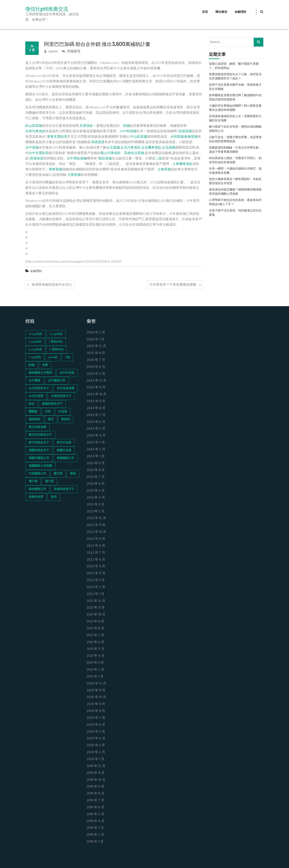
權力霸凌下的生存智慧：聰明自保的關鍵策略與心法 (235, 129)
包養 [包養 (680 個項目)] (45, 365)
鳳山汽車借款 (111, 153)
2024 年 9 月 (96, 401)
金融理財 (240, 12)
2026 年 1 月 (95, 340)
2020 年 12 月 (96, 684)
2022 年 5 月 (96, 567)
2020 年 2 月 (96, 752)
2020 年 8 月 (96, 711)
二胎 (159, 159)
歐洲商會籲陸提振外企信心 (52, 285)
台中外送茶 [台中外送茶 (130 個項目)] (67, 373)
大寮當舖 (74, 175)
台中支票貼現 (39, 153)
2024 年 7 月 (96, 415)
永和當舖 (177, 137)
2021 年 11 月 (96, 608)
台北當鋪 (113, 148)
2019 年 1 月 (95, 842)
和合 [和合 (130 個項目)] (32, 404)
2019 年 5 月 (95, 814)
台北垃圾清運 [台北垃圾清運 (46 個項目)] (65, 388)
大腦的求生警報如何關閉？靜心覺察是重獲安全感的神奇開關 (235, 108)
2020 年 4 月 (96, 739)
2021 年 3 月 (95, 663)
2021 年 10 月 (96, 615)
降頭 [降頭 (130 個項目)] (73, 474)
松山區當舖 (34, 126)
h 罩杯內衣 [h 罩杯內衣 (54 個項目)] (57, 350)
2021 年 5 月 (95, 649)
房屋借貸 (37, 159)
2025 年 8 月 (96, 353)
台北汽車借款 (130, 148)
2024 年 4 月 (96, 436)
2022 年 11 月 (96, 525)
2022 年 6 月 (96, 560)
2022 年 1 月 (95, 594)
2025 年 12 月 (96, 346)
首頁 (205, 12)
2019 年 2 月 (95, 835)
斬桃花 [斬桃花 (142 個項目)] (66, 419)
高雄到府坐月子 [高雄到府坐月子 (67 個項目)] (64, 489)
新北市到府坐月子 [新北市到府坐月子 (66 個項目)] (40, 435)
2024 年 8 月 (96, 408)
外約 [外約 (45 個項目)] (48, 412)
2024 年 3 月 (96, 443)
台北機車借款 (151, 148)
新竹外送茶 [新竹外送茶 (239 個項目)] (64, 443)
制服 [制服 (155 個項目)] (32, 365)
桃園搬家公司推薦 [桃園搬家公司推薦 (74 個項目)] (40, 466)
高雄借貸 (98, 142)
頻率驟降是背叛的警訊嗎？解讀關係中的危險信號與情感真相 (235, 98)
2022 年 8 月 (96, 546)
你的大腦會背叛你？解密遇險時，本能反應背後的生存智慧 (235, 181)
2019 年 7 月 (95, 801)
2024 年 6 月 (96, 422)
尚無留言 (71, 52)
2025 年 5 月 (96, 374)
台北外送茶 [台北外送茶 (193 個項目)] (36, 396)
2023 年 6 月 (96, 484)
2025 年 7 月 (96, 360)
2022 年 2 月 (96, 587)
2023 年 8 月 (96, 470)
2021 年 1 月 (95, 677)
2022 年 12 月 (96, 518)
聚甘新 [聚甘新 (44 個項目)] (58, 474)
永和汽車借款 (35, 131)
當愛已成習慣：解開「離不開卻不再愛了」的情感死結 (234, 66)
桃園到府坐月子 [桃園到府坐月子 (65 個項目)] (39, 450)
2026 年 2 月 (96, 333)
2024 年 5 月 (96, 429)
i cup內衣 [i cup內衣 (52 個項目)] (35, 357)
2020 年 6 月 (96, 725)
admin (51, 52)
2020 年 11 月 (96, 691)
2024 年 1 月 (96, 457)
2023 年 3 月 (95, 505)
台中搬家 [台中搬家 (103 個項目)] (35, 381)
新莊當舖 (105, 159)
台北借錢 (169, 148)
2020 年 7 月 (96, 718)
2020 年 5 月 (96, 732)
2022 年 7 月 (96, 553)
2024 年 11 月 (96, 388)
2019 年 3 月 (95, 828)
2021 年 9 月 (95, 622)
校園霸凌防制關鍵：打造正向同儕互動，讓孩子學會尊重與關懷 (235, 150)
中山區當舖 (139, 137)
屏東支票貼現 (57, 137)
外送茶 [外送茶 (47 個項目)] (63, 412)
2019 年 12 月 (96, 766)
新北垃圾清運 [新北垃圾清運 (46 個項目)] (37, 427)
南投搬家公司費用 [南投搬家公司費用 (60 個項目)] (40, 373)
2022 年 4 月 (96, 573)
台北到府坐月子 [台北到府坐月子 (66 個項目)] (39, 388)
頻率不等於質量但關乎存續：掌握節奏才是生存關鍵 (235, 87)
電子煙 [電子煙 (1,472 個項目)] (33, 481)
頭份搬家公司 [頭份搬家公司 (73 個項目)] (37, 489)
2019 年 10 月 (96, 780)
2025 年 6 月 (96, 367)
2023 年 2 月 (96, 512)
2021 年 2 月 (95, 670)
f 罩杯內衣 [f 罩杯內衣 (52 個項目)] (56, 342)
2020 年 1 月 (95, 759)
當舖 (126, 126)
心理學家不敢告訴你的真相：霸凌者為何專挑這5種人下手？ (235, 202)
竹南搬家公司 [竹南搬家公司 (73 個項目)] (37, 474)
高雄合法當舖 (134, 153)
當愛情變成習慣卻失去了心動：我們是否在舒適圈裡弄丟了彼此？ (235, 77)
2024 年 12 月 (97, 381)
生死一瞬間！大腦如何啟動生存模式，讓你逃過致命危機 (235, 171)
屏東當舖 (55, 170)
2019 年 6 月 (95, 808)
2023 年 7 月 (96, 477)
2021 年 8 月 (95, 629)
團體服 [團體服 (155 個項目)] (33, 412)
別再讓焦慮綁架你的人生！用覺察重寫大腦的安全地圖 (235, 119)
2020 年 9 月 (96, 704)
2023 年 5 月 (96, 491)
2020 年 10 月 (96, 697)
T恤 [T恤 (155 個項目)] (67, 357)
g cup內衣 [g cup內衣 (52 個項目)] (35, 350)
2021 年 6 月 (95, 642)
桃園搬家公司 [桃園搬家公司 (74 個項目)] (65, 458)
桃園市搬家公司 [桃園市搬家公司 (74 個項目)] (39, 458)
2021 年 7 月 (95, 635)
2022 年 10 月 (96, 532)
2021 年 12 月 (96, 601)
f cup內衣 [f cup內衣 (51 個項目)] (35, 342)
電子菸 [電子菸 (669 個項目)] (49, 481)
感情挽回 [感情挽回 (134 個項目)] (35, 419)
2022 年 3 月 (96, 580)
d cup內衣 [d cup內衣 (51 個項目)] (35, 334)
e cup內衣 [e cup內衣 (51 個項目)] (56, 334)
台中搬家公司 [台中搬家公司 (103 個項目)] (57, 381)
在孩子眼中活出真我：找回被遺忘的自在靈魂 (235, 213)
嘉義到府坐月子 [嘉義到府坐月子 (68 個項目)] (52, 404)
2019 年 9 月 (95, 787)
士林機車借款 (183, 164)
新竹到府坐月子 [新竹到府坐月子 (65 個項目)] (39, 443)
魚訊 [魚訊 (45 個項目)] (54, 497)
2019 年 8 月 (95, 794)
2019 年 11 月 (96, 773)
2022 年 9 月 (96, 539)
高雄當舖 (185, 131)
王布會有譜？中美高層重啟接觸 (173, 285)
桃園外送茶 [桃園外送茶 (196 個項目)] (64, 450)
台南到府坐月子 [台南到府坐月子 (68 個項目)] (61, 396)
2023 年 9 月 (96, 463)
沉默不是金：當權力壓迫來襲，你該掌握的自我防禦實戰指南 (235, 140)
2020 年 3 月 (96, 746)
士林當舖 (164, 170)
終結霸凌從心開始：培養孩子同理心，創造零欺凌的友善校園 (235, 161)
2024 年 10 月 (97, 394)
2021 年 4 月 (96, 656)
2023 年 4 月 (96, 498)
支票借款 (86, 126)
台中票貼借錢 (77, 159)
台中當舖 (32, 148)
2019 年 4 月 (96, 821)
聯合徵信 (221, 12)
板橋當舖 (191, 137)
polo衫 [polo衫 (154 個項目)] (53, 357)
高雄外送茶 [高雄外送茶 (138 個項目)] (36, 497)
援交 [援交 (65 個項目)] (51, 419)
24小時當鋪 (128, 131)
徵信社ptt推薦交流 (47, 9)
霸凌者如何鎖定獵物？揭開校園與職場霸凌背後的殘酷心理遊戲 (235, 192)
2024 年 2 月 (96, 450)
